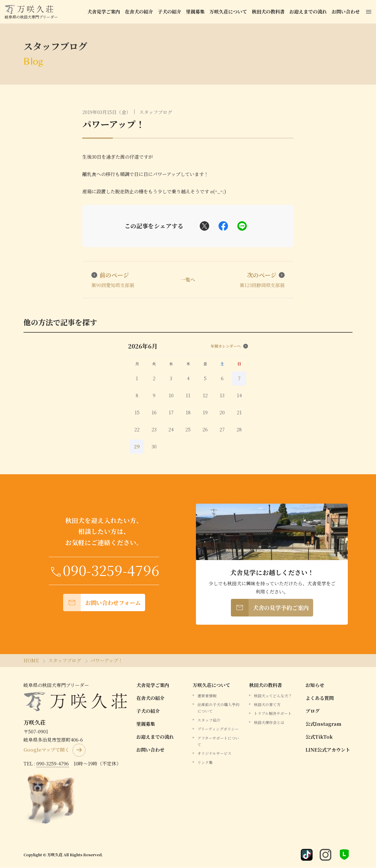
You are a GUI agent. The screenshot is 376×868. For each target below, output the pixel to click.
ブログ (313, 711)
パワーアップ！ (114, 124)
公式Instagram (323, 724)
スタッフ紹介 (209, 720)
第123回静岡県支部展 (262, 280)
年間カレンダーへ (229, 347)
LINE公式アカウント (328, 750)
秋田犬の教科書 (269, 12)
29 (137, 447)
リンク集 (205, 763)
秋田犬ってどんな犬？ (273, 696)
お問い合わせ (347, 12)
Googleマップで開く (46, 750)
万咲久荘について (229, 12)
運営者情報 (207, 696)
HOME (31, 661)
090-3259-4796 (53, 764)
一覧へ (188, 280)
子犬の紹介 (170, 12)
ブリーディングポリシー (218, 729)
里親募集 (196, 12)
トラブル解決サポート (273, 714)
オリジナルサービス (214, 754)
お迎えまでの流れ (309, 12)
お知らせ (315, 685)
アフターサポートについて (218, 742)
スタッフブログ (156, 112)
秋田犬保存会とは (269, 723)
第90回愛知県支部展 (113, 280)
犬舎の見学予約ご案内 (270, 608)
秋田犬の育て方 (267, 705)
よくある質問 (320, 698)
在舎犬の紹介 (140, 12)
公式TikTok (319, 737)
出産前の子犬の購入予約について (218, 708)
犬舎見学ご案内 (105, 12)
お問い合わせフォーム (102, 603)
